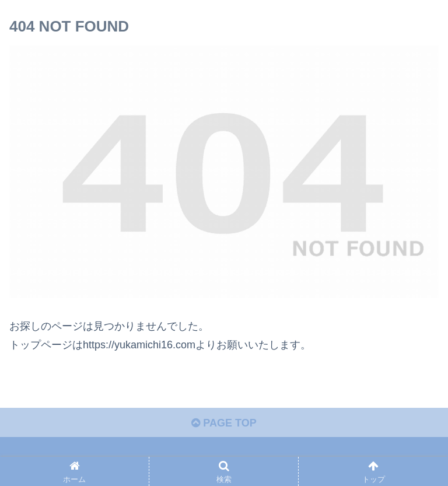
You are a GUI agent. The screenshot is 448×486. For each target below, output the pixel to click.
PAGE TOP (224, 423)
